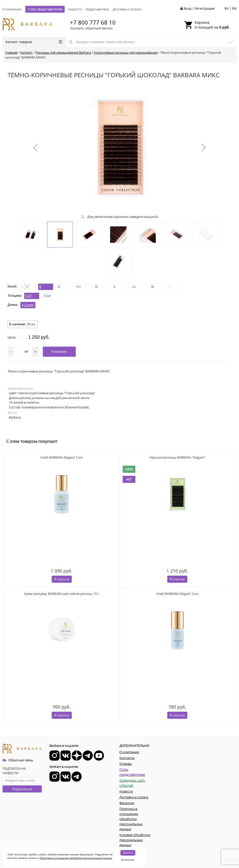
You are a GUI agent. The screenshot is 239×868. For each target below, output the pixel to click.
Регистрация (204, 8)
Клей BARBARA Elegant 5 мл (62, 457)
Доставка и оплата (127, 9)
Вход (187, 8)
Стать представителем (45, 9)
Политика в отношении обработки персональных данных (76, 858)
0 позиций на (212, 25)
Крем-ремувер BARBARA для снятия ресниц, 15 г (62, 594)
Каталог (26, 52)
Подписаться (22, 789)
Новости (75, 9)
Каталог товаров (34, 42)
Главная (11, 52)
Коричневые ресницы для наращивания (126, 52)
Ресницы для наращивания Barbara (63, 52)
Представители (97, 9)
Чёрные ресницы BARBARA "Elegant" (177, 457)
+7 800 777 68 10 (93, 22)
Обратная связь (18, 760)
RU (227, 8)
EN (234, 8)
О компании (12, 9)
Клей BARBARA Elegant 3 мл (177, 594)
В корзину (62, 579)
